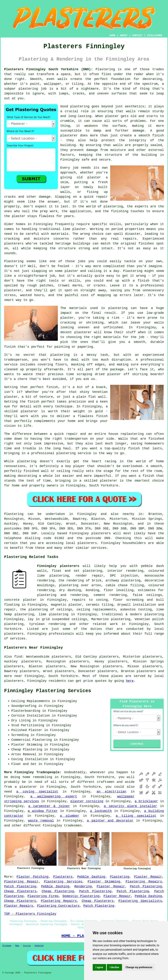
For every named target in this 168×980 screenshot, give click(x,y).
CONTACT (137, 35)
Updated (39, 946)
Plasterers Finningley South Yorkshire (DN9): (48, 69)
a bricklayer (146, 801)
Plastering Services (63, 882)
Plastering (120, 877)
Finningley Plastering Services (48, 691)
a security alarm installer (130, 806)
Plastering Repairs (144, 882)
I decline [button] (114, 967)
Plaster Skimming (104, 882)
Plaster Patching (33, 877)
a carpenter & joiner (49, 806)
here (130, 681)
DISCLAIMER (155, 35)
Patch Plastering (20, 886)
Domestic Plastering (81, 896)
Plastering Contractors (58, 906)
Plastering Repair (21, 882)
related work (105, 624)
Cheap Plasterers (20, 891)
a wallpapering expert (54, 796)
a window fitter (43, 811)
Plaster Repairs (19, 906)
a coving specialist (37, 792)
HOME (113, 35)
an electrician (111, 792)
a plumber (70, 816)
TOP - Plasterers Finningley (30, 914)
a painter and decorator (110, 821)
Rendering (83, 886)
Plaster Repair (148, 877)
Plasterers (63, 877)
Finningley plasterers (58, 566)
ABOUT (124, 35)
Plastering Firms (43, 896)
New (17, 946)
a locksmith (101, 811)
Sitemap (7, 946)
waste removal (41, 821)
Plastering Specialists (140, 901)
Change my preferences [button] (139, 967)
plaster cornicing (87, 801)
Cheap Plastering (58, 891)
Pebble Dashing (91, 877)
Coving (27, 946)
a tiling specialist (136, 816)
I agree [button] (99, 967)
